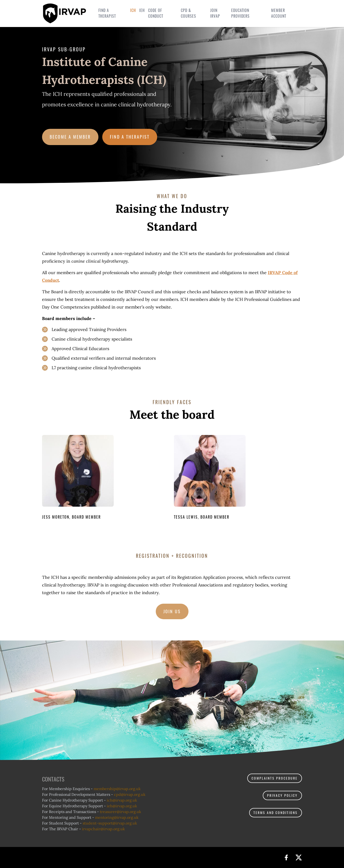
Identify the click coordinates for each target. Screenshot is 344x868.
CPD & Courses (188, 13)
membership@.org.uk (117, 789)
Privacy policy (282, 795)
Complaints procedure (275, 778)
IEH (142, 10)
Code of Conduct (156, 13)
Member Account (279, 13)
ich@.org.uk (122, 800)
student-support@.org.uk (110, 823)
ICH (133, 10)
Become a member (70, 137)
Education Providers (240, 13)
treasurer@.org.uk (121, 812)
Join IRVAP (215, 13)
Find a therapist (107, 13)
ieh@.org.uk (122, 806)
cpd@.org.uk (130, 794)
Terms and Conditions (276, 813)
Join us (172, 611)
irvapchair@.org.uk (103, 829)
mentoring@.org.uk (117, 817)
